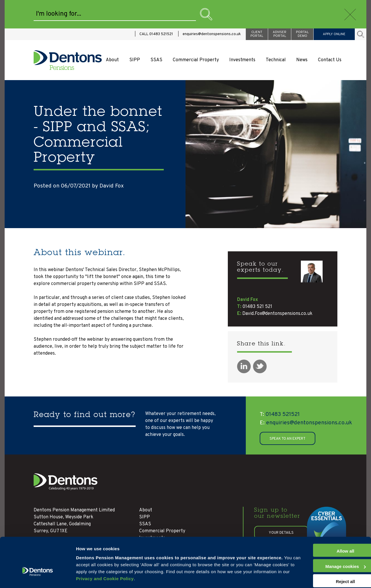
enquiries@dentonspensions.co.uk (212, 6)
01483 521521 (280, 386)
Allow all (323, 533)
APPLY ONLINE (334, 6)
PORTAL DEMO (302, 6)
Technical (276, 32)
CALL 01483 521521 (156, 6)
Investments (242, 32)
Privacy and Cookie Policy (200, 561)
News (302, 32)
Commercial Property (196, 32)
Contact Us (330, 32)
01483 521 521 (257, 278)
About (112, 32)
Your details (281, 504)
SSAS (156, 32)
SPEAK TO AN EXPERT (288, 410)
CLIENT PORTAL (257, 6)
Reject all (323, 563)
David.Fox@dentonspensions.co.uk (277, 285)
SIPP (135, 32)
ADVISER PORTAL (280, 6)
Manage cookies (93, 577)
